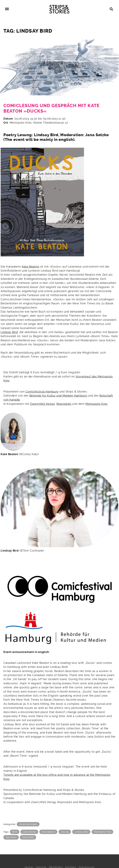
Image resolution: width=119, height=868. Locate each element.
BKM (15, 832)
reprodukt (11, 837)
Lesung (65, 832)
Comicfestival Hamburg (42, 392)
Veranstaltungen (28, 824)
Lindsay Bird (9, 332)
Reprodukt (64, 404)
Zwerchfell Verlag (42, 404)
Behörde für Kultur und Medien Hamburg (58, 396)
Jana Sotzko (29, 832)
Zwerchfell (28, 837)
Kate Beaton (31, 267)
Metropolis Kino (96, 404)
